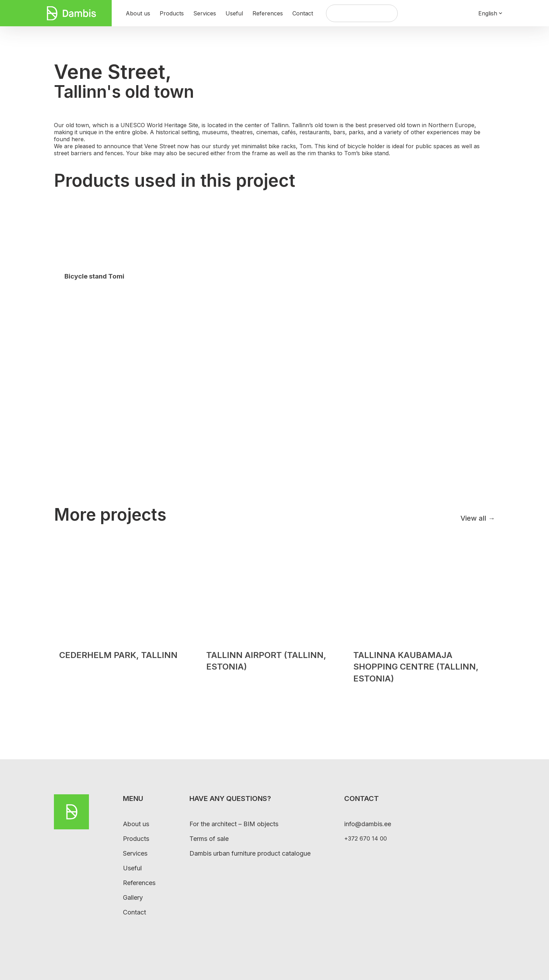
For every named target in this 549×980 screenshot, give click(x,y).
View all (478, 518)
